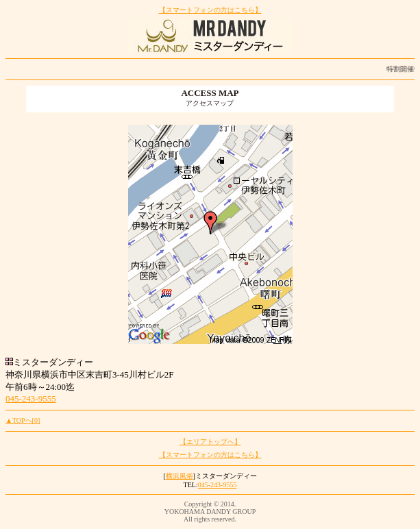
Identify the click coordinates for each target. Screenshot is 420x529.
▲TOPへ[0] (23, 420)
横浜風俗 (180, 476)
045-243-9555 (31, 398)
